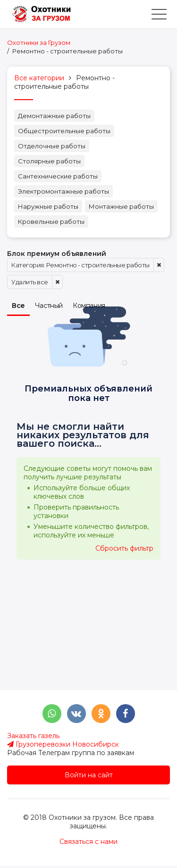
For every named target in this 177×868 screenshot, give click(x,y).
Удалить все (30, 282)
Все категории (39, 78)
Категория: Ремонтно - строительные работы (80, 265)
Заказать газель (33, 736)
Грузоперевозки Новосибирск (63, 744)
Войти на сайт (89, 775)
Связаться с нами (88, 842)
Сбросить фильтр (124, 548)
